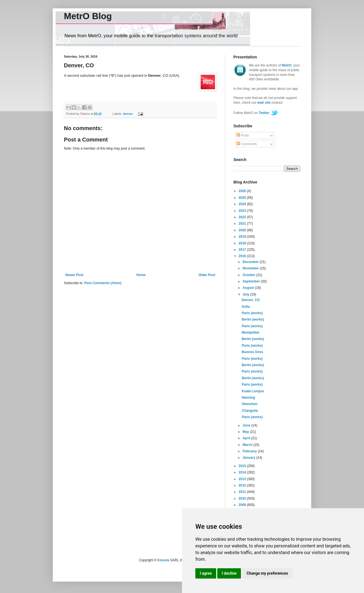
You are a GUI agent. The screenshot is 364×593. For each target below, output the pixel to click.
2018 (243, 243)
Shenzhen (250, 404)
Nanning (248, 398)
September (252, 281)
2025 (243, 198)
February (250, 451)
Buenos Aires (252, 352)
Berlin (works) (253, 319)
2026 (243, 191)
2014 (243, 472)
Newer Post (74, 275)
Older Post (207, 275)
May (246, 432)
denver (128, 114)
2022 (243, 217)
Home (141, 275)
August (249, 288)
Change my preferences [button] (267, 573)
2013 (243, 479)
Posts (243, 135)
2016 (243, 256)
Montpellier (251, 333)
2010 (243, 498)
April (247, 438)
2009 (243, 505)
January (249, 458)
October (249, 275)
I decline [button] (229, 573)
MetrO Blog (88, 16)
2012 (243, 485)
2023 (243, 211)
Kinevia (164, 560)
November (251, 268)
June (247, 425)
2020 (243, 230)
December (251, 262)
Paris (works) (252, 313)
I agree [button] (206, 573)
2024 (243, 204)
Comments (247, 144)
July (246, 294)
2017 (243, 250)
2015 (243, 466)
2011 (243, 492)
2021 (243, 224)
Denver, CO (251, 300)
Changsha (250, 411)
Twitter (264, 113)
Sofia (246, 307)
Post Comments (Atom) (103, 283)
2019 (243, 237)
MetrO (287, 65)
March (248, 445)
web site (264, 103)
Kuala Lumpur (253, 391)
